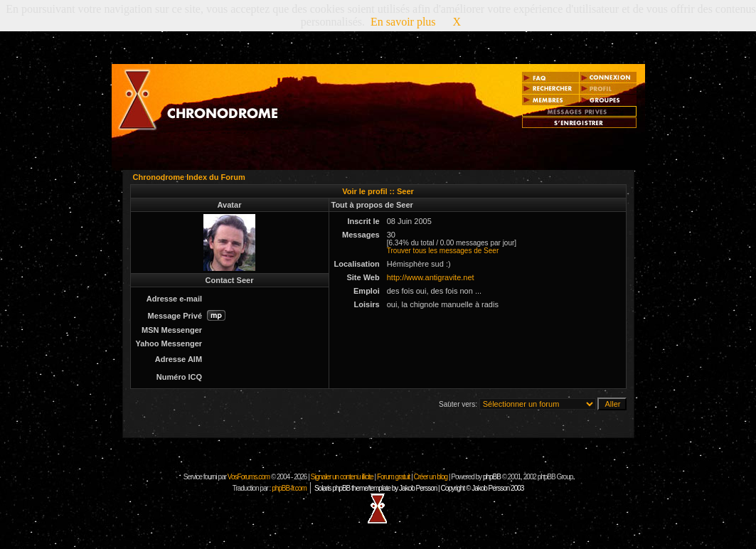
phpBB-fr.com (289, 488)
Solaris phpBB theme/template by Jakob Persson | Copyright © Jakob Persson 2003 (419, 488)
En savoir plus (403, 22)
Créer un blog (431, 477)
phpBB (492, 477)
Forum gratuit (393, 477)
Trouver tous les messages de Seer (443, 251)
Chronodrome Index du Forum (189, 177)
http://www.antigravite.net (431, 277)
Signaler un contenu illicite (342, 477)
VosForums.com (249, 477)
